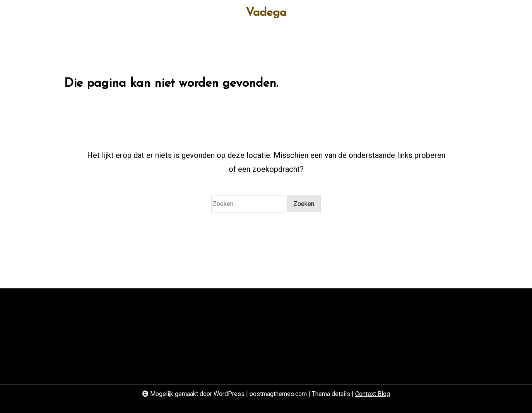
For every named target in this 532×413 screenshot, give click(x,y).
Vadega (266, 13)
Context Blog (373, 394)
